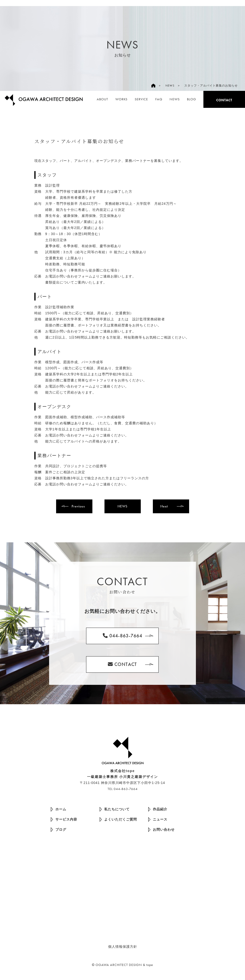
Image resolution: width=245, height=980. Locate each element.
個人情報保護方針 (123, 947)
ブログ (59, 830)
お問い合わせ (161, 830)
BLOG (192, 99)
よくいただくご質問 (118, 819)
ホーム (59, 809)
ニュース (158, 819)
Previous (78, 506)
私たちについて (115, 809)
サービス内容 (64, 819)
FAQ (159, 99)
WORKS (121, 99)
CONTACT (224, 100)
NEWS (170, 86)
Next (164, 506)
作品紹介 (158, 809)
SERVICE (141, 99)
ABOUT (102, 99)
